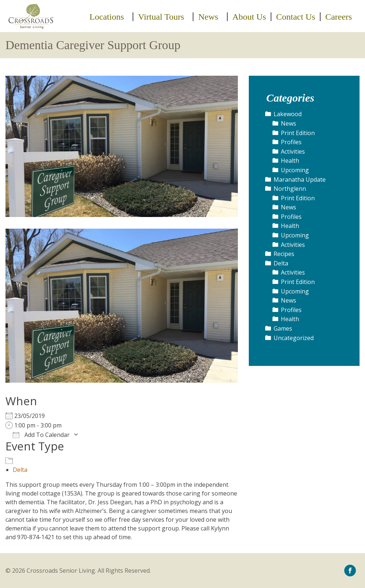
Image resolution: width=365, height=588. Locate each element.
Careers (339, 17)
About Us (249, 17)
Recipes (284, 254)
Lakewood (288, 114)
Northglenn (290, 189)
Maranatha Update (300, 179)
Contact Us (296, 17)
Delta (20, 470)
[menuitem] (109, 17)
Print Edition (298, 133)
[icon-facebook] (350, 570)
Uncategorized (294, 338)
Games (283, 328)
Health (290, 161)
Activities (293, 151)
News (208, 17)
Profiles (291, 142)
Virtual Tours (161, 17)
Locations (107, 17)
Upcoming (295, 170)
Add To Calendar (41, 435)
